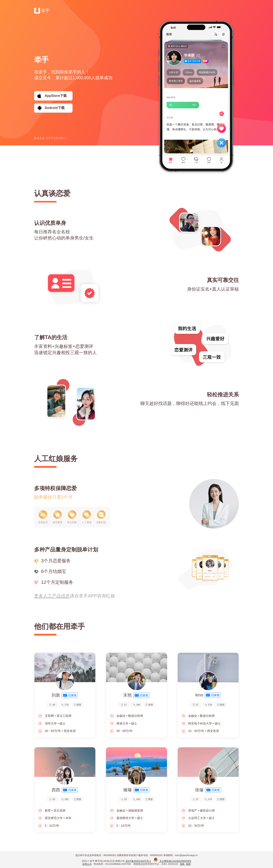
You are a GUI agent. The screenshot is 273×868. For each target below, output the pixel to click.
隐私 (182, 864)
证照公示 (87, 864)
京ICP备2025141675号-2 (138, 861)
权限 (188, 864)
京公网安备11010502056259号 (172, 861)
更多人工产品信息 (52, 596)
